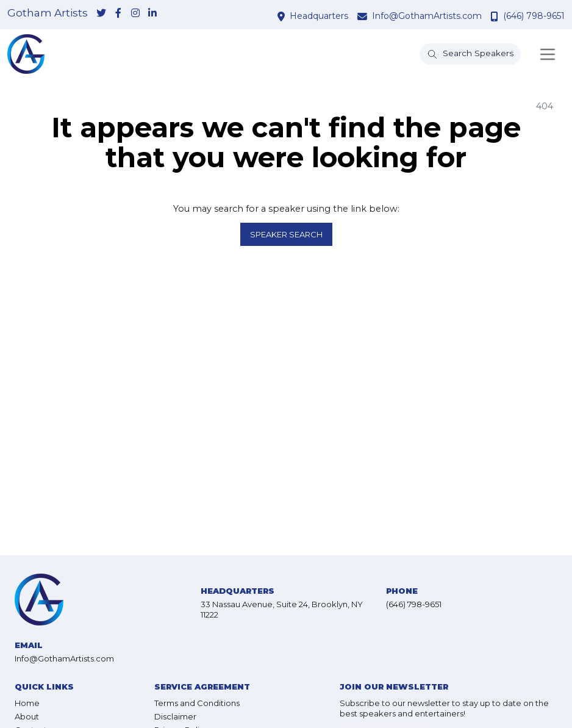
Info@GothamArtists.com (427, 16)
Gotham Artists (48, 13)
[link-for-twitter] (101, 14)
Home (27, 703)
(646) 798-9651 (534, 16)
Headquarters (319, 16)
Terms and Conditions (197, 703)
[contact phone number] (496, 16)
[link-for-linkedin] (152, 14)
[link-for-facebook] (118, 14)
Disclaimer (175, 716)
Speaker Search (286, 234)
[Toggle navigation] (548, 54)
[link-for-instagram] (135, 14)
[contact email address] (364, 16)
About (27, 716)
